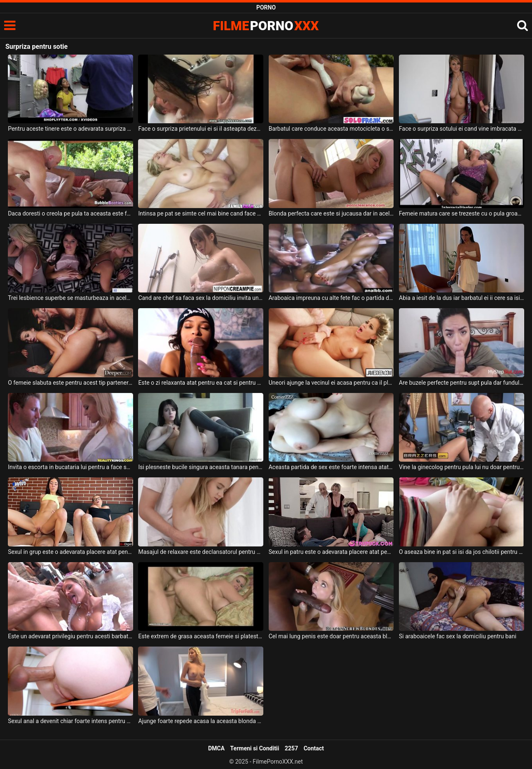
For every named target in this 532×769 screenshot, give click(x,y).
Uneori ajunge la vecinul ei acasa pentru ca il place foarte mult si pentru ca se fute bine (331, 383)
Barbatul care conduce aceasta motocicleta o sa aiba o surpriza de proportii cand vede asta (331, 129)
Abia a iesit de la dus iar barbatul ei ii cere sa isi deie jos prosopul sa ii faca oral (462, 298)
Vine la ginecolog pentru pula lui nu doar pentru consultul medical (462, 467)
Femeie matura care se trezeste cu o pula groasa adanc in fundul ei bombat (462, 213)
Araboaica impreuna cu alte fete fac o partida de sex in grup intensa (331, 298)
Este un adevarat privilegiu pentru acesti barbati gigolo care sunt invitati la (70, 636)
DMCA (216, 748)
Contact (314, 748)
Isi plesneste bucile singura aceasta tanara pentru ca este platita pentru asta (201, 467)
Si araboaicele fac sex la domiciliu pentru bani (458, 636)
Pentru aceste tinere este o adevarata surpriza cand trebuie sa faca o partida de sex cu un (70, 129)
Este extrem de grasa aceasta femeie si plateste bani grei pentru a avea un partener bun (201, 636)
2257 (291, 748)
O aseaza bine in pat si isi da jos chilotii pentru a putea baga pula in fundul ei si (462, 552)
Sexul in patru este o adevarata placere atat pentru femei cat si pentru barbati (331, 552)
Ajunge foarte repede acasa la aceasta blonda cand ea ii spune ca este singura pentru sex (201, 721)
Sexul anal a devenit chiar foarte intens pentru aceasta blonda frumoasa (70, 721)
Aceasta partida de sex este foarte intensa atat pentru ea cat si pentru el (331, 467)
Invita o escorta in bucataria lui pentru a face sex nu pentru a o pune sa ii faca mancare (70, 467)
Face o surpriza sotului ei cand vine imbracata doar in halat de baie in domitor (462, 129)
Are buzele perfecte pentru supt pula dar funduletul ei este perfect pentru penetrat (462, 383)
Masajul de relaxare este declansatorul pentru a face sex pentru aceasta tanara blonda (201, 552)
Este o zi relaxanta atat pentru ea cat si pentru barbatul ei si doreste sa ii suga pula (201, 383)
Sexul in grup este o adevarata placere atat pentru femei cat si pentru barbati (70, 552)
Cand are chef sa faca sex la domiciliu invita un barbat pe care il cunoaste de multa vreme (201, 298)
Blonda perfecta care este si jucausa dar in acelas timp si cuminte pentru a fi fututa (331, 213)
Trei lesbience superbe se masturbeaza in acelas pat (70, 298)
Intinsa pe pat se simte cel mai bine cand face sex (201, 213)
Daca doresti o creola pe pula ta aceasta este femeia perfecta (70, 213)
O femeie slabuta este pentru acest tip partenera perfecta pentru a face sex (70, 383)
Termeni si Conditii (255, 748)
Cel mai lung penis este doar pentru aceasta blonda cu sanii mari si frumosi (331, 636)
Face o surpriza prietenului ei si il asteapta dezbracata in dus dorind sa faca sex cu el (201, 129)
